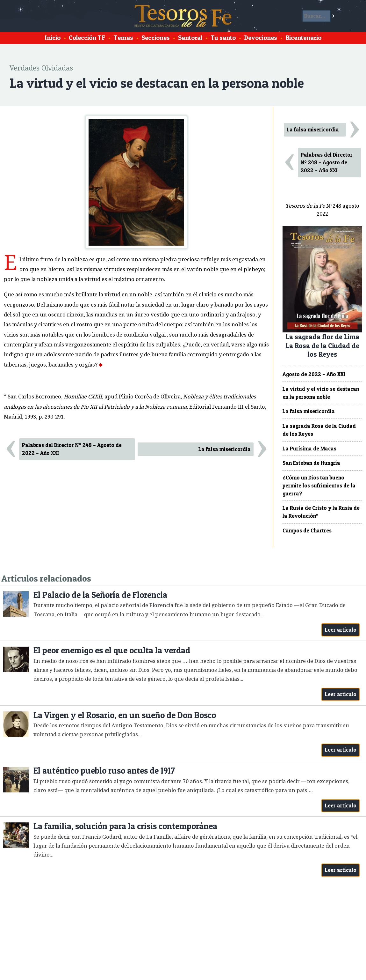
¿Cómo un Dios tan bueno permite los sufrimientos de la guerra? (319, 486)
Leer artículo (341, 630)
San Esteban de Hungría (311, 463)
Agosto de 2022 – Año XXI (314, 374)
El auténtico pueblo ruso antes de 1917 (104, 771)
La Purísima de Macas (309, 449)
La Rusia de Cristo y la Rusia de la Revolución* (321, 512)
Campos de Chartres (307, 531)
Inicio (53, 38)
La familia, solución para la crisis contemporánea (125, 826)
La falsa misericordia (225, 449)
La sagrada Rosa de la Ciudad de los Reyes (319, 430)
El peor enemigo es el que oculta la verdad (112, 650)
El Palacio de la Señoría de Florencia (100, 595)
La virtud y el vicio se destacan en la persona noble (321, 393)
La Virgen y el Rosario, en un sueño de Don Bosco (125, 715)
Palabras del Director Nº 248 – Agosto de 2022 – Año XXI (72, 449)
